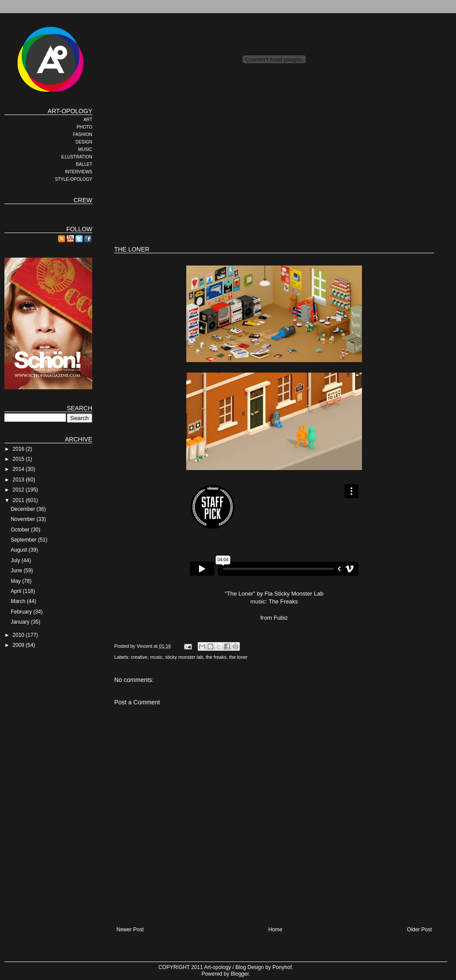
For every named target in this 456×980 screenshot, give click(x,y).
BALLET (84, 164)
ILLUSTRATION (77, 157)
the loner (239, 657)
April (16, 591)
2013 (19, 480)
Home (275, 930)
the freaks (216, 657)
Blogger (240, 974)
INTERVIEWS (79, 172)
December (24, 509)
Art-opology (218, 967)
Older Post (419, 930)
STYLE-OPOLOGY (74, 179)
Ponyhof (282, 967)
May (16, 581)
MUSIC (85, 149)
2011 (19, 500)
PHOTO (85, 127)
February (22, 612)
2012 (19, 490)
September (24, 540)
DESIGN (84, 142)
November (24, 519)
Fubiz (281, 618)
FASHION (83, 135)
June (17, 571)
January (21, 622)
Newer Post (130, 930)
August (20, 550)
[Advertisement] (242, 169)
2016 (19, 449)
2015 (19, 459)
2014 (19, 469)
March (19, 601)
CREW (83, 200)
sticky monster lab (184, 657)
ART (88, 120)
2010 (19, 635)
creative (139, 657)
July (16, 560)
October (21, 530)
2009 (19, 645)
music (156, 657)
